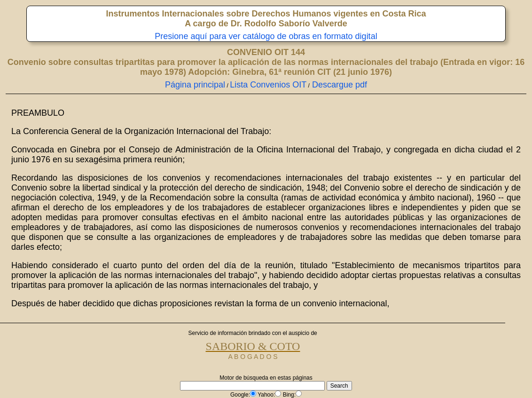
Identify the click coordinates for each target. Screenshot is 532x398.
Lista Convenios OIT (268, 85)
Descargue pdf (338, 85)
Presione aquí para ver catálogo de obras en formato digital (266, 36)
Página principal (195, 85)
